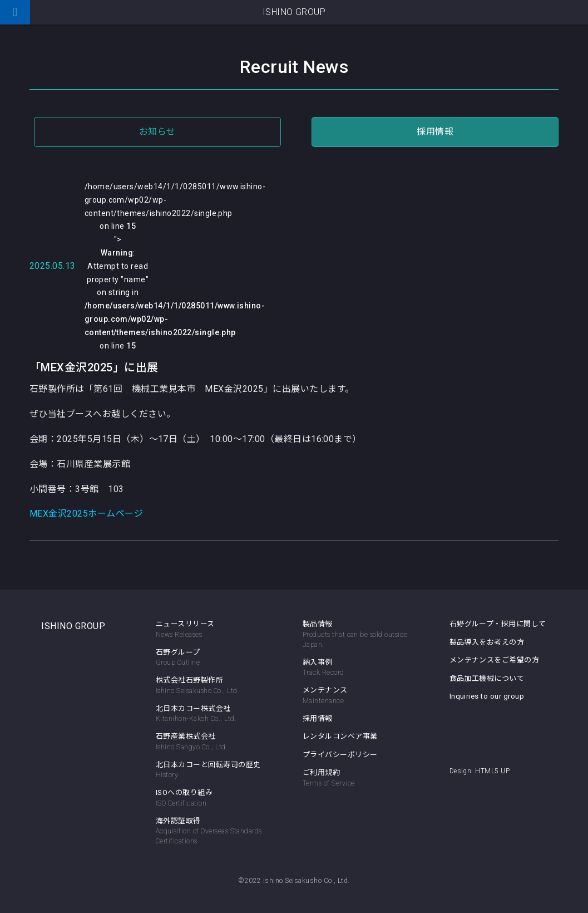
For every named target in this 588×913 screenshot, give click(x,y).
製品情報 (318, 624)
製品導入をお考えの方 (487, 642)
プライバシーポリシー (340, 755)
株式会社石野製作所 (214, 686)
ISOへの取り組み (214, 798)
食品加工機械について (487, 678)
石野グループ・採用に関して (498, 624)
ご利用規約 (360, 778)
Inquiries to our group (487, 696)
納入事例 (360, 668)
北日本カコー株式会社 (214, 714)
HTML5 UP (492, 771)
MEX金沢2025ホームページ (86, 514)
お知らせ (157, 132)
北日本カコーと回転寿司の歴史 (214, 770)
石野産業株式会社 (214, 742)
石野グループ (214, 658)
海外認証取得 (214, 832)
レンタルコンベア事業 (340, 736)
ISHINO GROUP (73, 626)
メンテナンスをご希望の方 (495, 660)
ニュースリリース (214, 630)
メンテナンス (360, 696)
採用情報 (435, 132)
